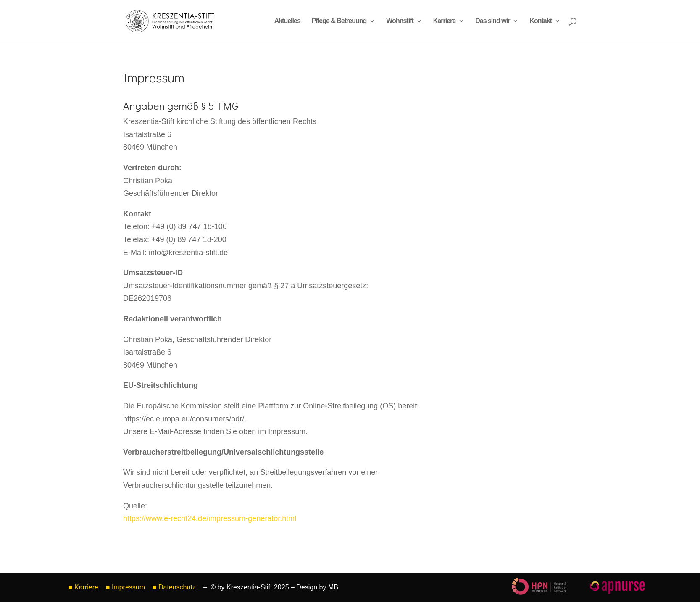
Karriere (444, 21)
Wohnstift (400, 21)
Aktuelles (287, 21)
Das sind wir (492, 21)
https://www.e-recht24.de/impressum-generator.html (210, 518)
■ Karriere (83, 587)
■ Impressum (125, 587)
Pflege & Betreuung (339, 21)
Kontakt (541, 21)
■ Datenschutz (175, 587)
